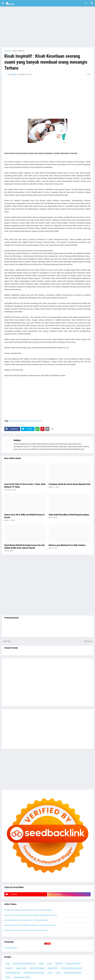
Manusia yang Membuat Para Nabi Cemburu (67, 545)
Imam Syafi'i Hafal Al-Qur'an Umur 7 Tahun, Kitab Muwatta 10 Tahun (25, 485)
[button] (3, 3)
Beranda (8, 51)
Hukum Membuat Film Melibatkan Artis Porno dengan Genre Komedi (30, 925)
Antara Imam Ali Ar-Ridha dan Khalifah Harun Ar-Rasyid (25, 516)
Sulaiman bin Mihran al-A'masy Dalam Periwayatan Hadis (26, 930)
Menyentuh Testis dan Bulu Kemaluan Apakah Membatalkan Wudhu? (31, 915)
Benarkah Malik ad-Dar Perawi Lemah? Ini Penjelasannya (26, 920)
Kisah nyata (37, 421)
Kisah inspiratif (18, 51)
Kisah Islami (27, 421)
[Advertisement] (47, 27)
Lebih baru (7, 641)
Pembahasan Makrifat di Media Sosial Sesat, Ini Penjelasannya (28, 910)
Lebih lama (88, 641)
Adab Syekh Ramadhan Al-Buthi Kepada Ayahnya (69, 515)
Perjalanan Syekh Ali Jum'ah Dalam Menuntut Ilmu (70, 484)
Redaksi (17, 440)
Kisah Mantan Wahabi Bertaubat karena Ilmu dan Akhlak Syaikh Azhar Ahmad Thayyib (24, 546)
